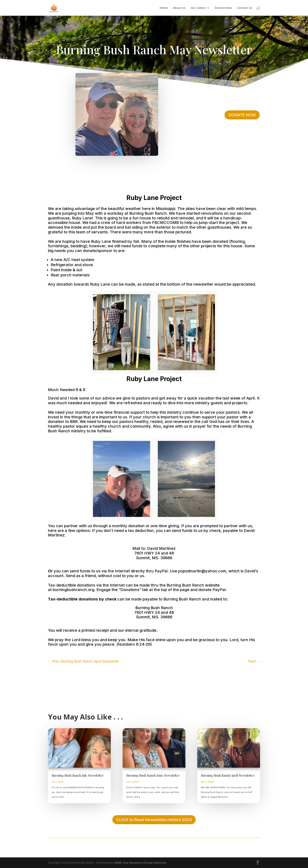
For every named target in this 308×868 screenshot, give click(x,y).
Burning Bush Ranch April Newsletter (228, 775)
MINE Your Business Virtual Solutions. (141, 863)
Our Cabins (198, 8)
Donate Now (223, 8)
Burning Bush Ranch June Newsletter (153, 775)
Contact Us (245, 8)
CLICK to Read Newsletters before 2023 (154, 820)
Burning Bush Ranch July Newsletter (78, 775)
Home (164, 8)
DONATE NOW (242, 115)
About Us (179, 8)
